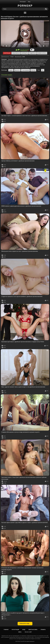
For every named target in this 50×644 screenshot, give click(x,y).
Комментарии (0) (42, 53)
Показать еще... (25, 624)
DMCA (20, 632)
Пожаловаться (16, 53)
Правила (43, 630)
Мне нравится (17, 50)
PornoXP (22, 641)
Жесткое (33, 70)
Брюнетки (17, 70)
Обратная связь (33, 630)
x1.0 (40, 46)
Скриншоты (25, 53)
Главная (6, 630)
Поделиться (33, 53)
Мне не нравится (19, 50)
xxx (43, 70)
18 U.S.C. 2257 (28, 632)
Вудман (11, 70)
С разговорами (25, 70)
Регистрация (23, 2)
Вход (29, 2)
